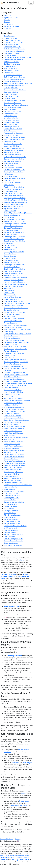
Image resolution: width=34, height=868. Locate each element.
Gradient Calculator (11, 191)
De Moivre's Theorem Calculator (15, 77)
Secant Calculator (10, 109)
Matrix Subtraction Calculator (14, 429)
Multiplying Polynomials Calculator (16, 200)
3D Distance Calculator (12, 62)
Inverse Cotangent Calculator (14, 51)
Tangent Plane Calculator (12, 364)
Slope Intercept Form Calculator (15, 241)
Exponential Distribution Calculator (16, 308)
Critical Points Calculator (12, 377)
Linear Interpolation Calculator (14, 137)
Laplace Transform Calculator (14, 379)
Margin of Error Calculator (13, 297)
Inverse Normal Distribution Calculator (17, 304)
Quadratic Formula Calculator (14, 148)
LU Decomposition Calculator (14, 409)
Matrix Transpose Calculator (14, 446)
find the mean (24, 801)
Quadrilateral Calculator (12, 521)
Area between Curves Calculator (15, 347)
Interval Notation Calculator (13, 226)
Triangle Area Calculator (12, 524)
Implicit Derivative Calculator (14, 392)
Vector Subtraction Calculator (14, 450)
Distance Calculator (11, 504)
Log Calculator (9, 165)
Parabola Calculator (11, 124)
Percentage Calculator (11, 127)
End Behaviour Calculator (13, 64)
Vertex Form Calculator (12, 146)
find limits (16, 763)
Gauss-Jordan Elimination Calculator (16, 437)
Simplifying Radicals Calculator (14, 219)
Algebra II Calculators (7, 855)
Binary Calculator (10, 254)
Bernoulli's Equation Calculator (14, 465)
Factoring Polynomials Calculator (15, 157)
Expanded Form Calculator (13, 228)
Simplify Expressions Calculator (15, 79)
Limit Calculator (9, 396)
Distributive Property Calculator (15, 269)
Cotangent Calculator (11, 92)
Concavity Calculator (11, 388)
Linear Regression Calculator (14, 280)
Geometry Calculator (11, 476)
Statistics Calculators (15, 858)
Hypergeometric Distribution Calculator (17, 329)
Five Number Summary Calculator (15, 284)
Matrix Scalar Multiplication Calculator (17, 401)
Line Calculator (9, 243)
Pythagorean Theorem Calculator (15, 526)
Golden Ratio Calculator (12, 496)
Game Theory (9, 332)
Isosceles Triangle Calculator (14, 539)
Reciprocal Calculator (11, 230)
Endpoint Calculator (11, 532)
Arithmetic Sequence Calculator (15, 463)
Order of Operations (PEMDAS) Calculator (18, 213)
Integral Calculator (10, 355)
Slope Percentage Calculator (14, 472)
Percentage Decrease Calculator (15, 222)
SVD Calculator (9, 439)
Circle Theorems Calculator (13, 483)
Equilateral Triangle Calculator (14, 502)
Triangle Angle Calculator (13, 515)
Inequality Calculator (11, 88)
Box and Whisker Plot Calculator (15, 312)
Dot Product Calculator (12, 414)
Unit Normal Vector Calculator (14, 353)
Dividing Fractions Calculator (14, 172)
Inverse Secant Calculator (13, 47)
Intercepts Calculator (11, 114)
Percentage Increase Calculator (15, 265)
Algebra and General (11, 18)
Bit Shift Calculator (10, 245)
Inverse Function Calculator (13, 111)
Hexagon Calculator (11, 487)
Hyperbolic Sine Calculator (13, 75)
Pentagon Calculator (11, 511)
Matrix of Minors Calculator (13, 442)
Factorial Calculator (11, 66)
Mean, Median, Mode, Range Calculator (17, 334)
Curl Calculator (9, 357)
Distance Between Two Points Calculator (18, 58)
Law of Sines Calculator (12, 96)
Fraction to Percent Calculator (14, 232)
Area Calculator (9, 509)
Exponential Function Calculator (15, 90)
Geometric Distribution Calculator (15, 278)
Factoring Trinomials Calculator (15, 49)
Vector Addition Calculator (13, 431)
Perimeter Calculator (11, 530)
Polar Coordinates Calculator (14, 398)
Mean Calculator (10, 288)
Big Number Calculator (12, 209)
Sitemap (18, 839)
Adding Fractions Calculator (13, 193)
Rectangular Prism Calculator (14, 491)
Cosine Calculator (10, 55)
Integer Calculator (10, 142)
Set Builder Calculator (11, 452)
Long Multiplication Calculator (14, 252)
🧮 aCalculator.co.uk (10, 3)
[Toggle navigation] (31, 3)
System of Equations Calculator (15, 86)
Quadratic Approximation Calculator (16, 381)
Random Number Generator (14, 206)
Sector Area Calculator (12, 543)
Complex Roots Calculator (13, 53)
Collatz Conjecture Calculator (14, 455)
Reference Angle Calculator (13, 545)
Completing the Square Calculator (15, 202)
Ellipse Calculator (10, 513)
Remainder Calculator (11, 135)
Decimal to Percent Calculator (14, 189)
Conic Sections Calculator (13, 103)
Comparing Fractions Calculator (15, 198)
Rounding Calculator (11, 163)
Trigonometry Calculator (12, 70)
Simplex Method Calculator (13, 144)
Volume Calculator (10, 500)
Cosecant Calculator (11, 99)
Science (24, 793)
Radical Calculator (10, 131)
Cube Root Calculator (11, 260)
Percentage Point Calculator (13, 150)
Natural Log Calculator (12, 122)
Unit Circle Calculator (11, 528)
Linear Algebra (9, 24)
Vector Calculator (10, 435)
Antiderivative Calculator (12, 394)
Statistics (7, 20)
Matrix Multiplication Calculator (15, 427)
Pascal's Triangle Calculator (13, 468)
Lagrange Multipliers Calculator (15, 373)
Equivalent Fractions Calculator (14, 178)
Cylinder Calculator (10, 506)
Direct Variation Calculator (13, 168)
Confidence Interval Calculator (14, 301)
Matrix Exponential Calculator (14, 433)
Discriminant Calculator (12, 215)
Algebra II (7, 16)
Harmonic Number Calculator (14, 457)
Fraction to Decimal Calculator (14, 187)
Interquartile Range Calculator (14, 273)
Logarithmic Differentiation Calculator (17, 342)
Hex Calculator (9, 217)
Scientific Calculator (11, 176)
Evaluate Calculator (11, 116)
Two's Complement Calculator (14, 140)
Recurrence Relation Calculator (14, 461)
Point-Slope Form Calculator (14, 196)
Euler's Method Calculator (13, 390)
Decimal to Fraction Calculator (14, 159)
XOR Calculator (9, 174)
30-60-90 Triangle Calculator (14, 534)
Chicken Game (9, 293)
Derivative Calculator (11, 336)
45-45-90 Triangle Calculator (14, 478)
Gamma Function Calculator (13, 366)
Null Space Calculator (11, 405)
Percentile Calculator (11, 275)
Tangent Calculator (10, 94)
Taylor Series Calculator (12, 338)
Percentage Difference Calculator (15, 224)
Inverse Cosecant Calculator (13, 60)
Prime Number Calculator (13, 470)
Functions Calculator (11, 351)
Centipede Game (10, 291)
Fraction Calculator (10, 234)
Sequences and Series (11, 26)
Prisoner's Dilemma (11, 316)
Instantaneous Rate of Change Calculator (18, 383)
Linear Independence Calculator (15, 411)
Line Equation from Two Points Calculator (18, 485)
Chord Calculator (10, 489)
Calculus (7, 22)
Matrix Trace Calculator (12, 444)
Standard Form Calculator (13, 161)
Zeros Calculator (10, 36)
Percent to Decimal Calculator (14, 239)
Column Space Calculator (12, 422)
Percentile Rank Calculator (13, 327)
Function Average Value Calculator (16, 349)
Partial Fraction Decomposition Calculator (18, 83)
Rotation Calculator (11, 68)
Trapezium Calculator (11, 519)
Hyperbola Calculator (11, 45)
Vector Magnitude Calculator (14, 418)
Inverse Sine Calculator (12, 120)
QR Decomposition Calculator (14, 407)
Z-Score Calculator (10, 295)
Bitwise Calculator (10, 250)
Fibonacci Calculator (11, 459)
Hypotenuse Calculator (12, 474)
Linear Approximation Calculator (15, 360)
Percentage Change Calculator (14, 237)
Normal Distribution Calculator (14, 282)
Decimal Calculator (10, 256)
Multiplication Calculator (12, 152)
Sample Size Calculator (12, 310)
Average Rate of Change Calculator (16, 362)
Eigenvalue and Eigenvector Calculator (17, 420)
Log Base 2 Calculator (11, 247)
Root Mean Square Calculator (14, 319)
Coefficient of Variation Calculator (15, 325)
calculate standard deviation (19, 805)
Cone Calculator (9, 537)
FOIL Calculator (9, 185)
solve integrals (28, 763)
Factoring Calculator (11, 38)
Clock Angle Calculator (12, 498)
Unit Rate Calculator (11, 258)
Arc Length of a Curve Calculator (15, 386)
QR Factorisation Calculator (13, 403)
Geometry (7, 29)
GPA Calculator (9, 181)
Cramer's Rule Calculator (12, 40)
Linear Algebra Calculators (20, 860)
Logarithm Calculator (11, 118)
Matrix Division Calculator (13, 416)
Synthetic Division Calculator (14, 204)
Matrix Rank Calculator (12, 424)
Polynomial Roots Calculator (14, 81)
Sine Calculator (9, 73)
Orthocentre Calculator (12, 493)
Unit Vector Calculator (11, 448)
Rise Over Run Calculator (12, 480)
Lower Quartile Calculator (13, 271)
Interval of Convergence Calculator (16, 375)
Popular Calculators (7, 839)
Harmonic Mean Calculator (13, 321)
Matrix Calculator (10, 211)
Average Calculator (10, 323)
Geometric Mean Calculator (13, 306)
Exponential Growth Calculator (14, 101)
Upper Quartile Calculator (13, 314)
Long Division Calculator (12, 183)
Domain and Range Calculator (14, 340)
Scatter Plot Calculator (12, 299)
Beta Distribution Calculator (13, 286)
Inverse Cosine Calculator (13, 107)
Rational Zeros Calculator (13, 155)
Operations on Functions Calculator (16, 105)
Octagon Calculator (11, 517)
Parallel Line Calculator (12, 267)
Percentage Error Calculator (13, 133)
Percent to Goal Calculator (13, 129)
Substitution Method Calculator (15, 170)
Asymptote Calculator (11, 345)
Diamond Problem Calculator (14, 42)
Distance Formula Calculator (14, 541)
